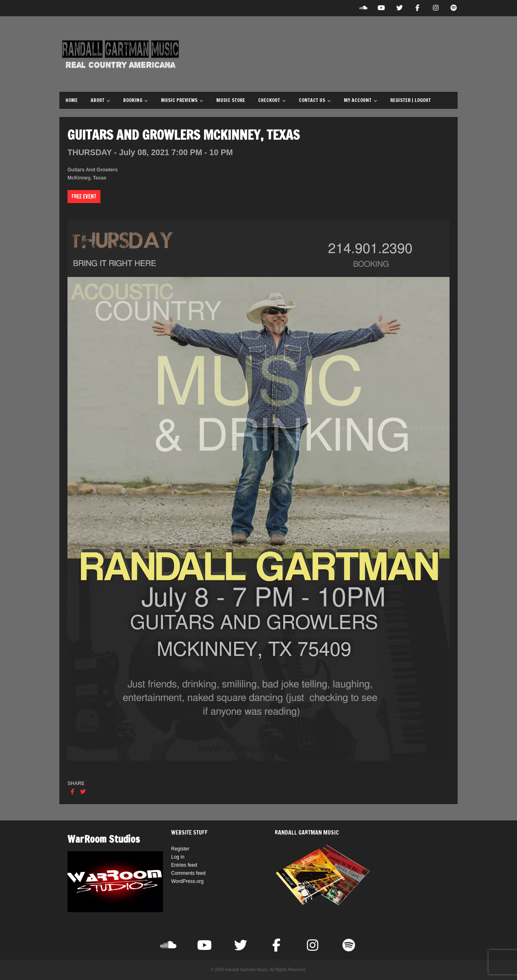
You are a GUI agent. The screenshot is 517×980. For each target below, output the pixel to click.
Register (180, 849)
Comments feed (188, 873)
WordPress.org (187, 881)
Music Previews (182, 100)
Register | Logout (411, 100)
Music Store (231, 100)
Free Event (84, 197)
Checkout (272, 100)
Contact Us (315, 100)
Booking (136, 100)
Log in (178, 857)
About (100, 100)
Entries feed (184, 865)
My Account (361, 100)
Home (72, 100)
